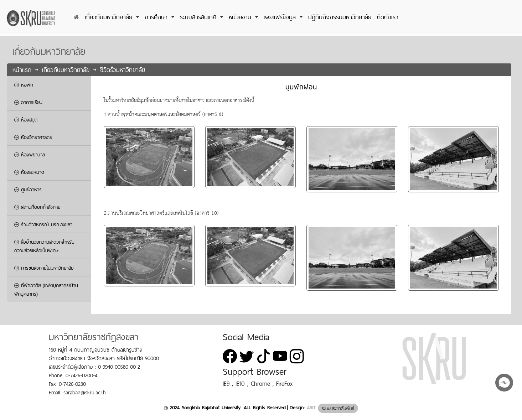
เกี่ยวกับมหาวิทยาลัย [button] (110, 17)
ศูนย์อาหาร (28, 190)
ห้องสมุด (26, 120)
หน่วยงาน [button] (241, 17)
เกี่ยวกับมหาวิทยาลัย (67, 70)
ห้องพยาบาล (30, 155)
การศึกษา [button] (157, 17)
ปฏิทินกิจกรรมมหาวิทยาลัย (340, 17)
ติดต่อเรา (388, 17)
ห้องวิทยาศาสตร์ (33, 137)
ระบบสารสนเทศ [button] (199, 17)
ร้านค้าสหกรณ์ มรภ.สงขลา (43, 224)
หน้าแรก (23, 70)
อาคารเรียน (28, 102)
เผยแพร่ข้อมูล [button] (281, 17)
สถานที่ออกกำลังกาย (37, 207)
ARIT (311, 408)
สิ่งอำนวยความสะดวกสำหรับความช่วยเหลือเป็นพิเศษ (44, 246)
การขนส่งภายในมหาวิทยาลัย (44, 268)
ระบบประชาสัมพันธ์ (338, 408)
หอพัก (24, 85)
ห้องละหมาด (29, 172)
